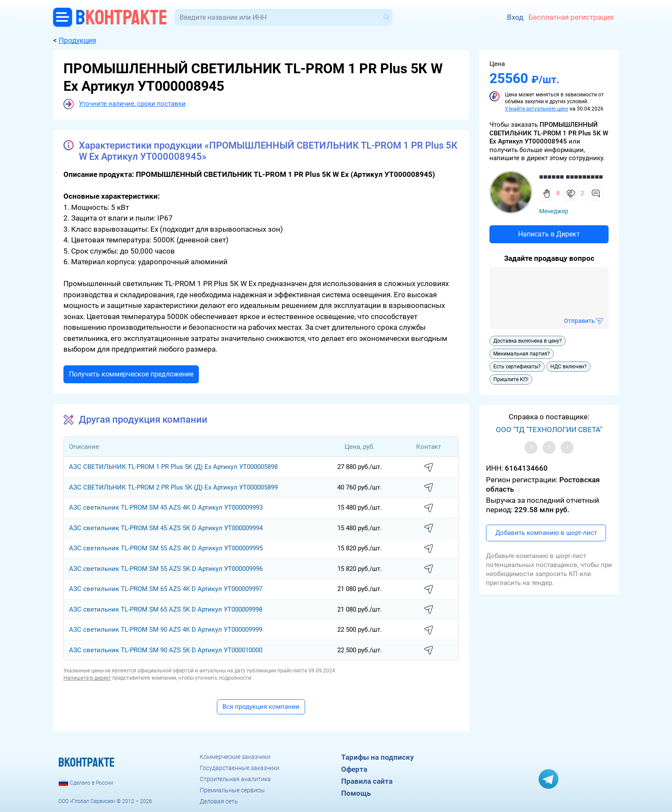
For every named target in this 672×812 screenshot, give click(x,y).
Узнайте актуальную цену (537, 109)
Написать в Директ (549, 234)
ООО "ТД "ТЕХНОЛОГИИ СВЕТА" (549, 430)
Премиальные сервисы (232, 790)
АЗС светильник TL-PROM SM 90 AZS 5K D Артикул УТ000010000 (166, 650)
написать (429, 468)
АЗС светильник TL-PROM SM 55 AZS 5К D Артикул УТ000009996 (166, 569)
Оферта (354, 769)
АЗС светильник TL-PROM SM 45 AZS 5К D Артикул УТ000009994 (166, 528)
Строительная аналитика (235, 779)
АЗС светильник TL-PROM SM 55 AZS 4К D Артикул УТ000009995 (166, 548)
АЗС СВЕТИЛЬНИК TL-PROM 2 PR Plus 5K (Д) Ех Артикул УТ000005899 (173, 487)
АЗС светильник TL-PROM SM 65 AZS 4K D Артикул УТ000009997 (166, 589)
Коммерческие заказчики (235, 757)
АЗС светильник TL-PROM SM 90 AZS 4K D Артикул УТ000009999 (166, 630)
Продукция (77, 40)
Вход (515, 17)
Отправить (579, 321)
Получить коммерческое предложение (131, 374)
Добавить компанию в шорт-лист (546, 533)
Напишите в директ (87, 678)
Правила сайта (367, 781)
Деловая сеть (219, 801)
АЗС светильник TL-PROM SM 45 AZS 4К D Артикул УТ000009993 (166, 507)
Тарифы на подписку (378, 757)
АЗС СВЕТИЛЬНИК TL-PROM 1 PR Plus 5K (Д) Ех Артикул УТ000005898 (173, 467)
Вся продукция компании (261, 707)
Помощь (356, 793)
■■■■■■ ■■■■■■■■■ (571, 177)
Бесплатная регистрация (571, 17)
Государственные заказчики (240, 768)
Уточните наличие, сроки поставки (132, 104)
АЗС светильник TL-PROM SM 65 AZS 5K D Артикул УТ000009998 (166, 609)
